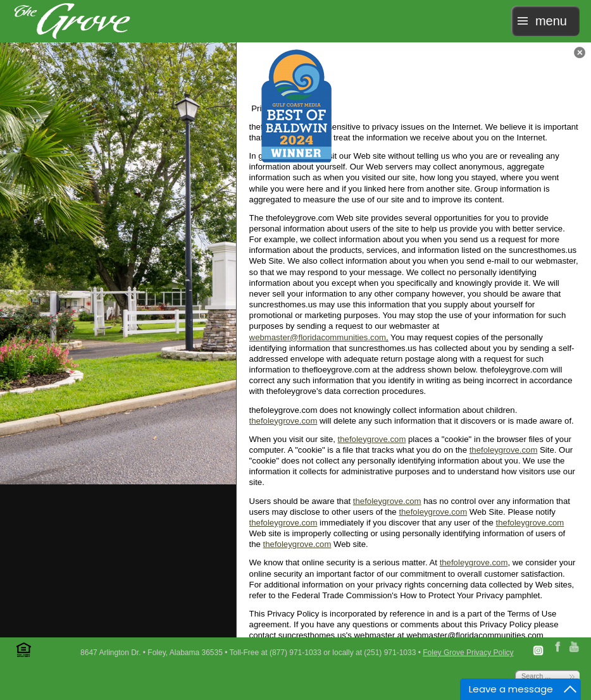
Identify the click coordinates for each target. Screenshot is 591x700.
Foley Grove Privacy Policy (468, 653)
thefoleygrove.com (283, 421)
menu (551, 21)
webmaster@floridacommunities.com (318, 337)
